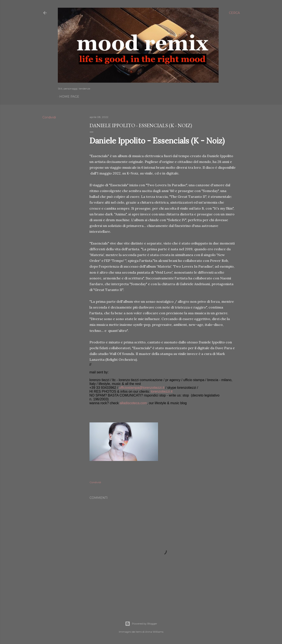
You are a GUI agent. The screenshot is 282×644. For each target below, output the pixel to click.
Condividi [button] (49, 117)
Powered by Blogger (141, 624)
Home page (69, 97)
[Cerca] (234, 13)
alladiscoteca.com (133, 403)
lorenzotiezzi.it (162, 391)
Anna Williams (154, 632)
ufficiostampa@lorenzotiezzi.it (142, 388)
